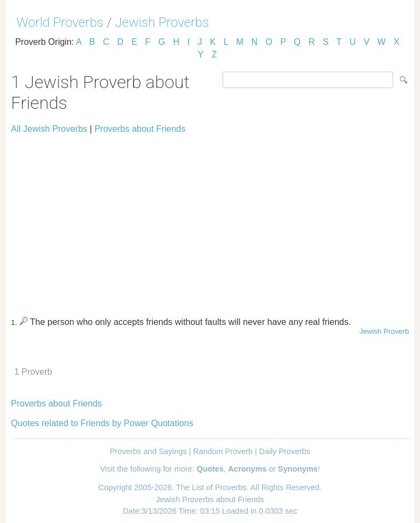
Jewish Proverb (384, 331)
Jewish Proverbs (162, 22)
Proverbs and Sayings (148, 451)
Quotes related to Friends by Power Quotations (102, 423)
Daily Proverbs (285, 451)
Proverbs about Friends (140, 129)
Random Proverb (223, 451)
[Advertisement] (210, 220)
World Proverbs (60, 22)
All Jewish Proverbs (49, 129)
